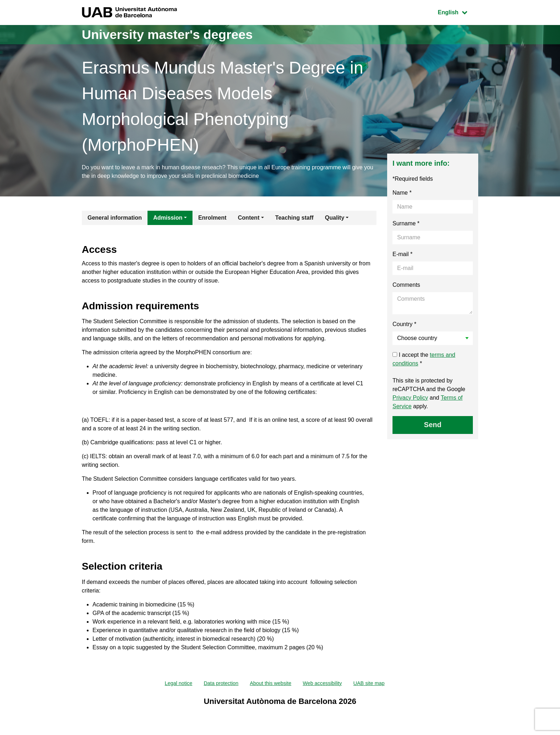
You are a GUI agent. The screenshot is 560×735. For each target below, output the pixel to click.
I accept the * (424, 359)
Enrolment (212, 218)
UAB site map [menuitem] (377, 684)
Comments (406, 285)
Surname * (406, 223)
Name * (402, 193)
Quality (335, 218)
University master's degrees (167, 34)
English (458, 12)
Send (433, 425)
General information (115, 218)
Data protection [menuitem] (216, 684)
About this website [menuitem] (270, 684)
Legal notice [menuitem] (170, 684)
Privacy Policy (410, 398)
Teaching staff (294, 218)
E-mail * (402, 254)
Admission (168, 218)
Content (249, 218)
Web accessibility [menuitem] (326, 684)
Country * (404, 324)
